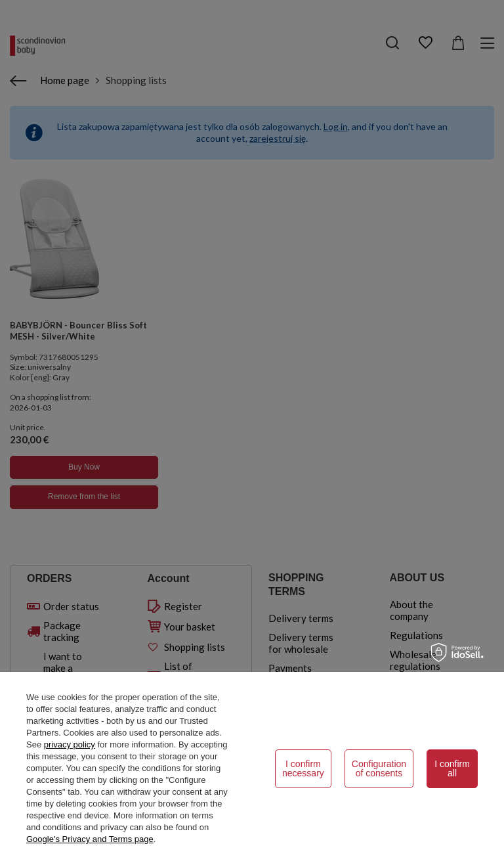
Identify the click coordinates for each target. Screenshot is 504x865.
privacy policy (70, 744)
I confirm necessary (303, 768)
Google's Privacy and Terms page (90, 839)
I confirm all (452, 768)
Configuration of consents (379, 768)
